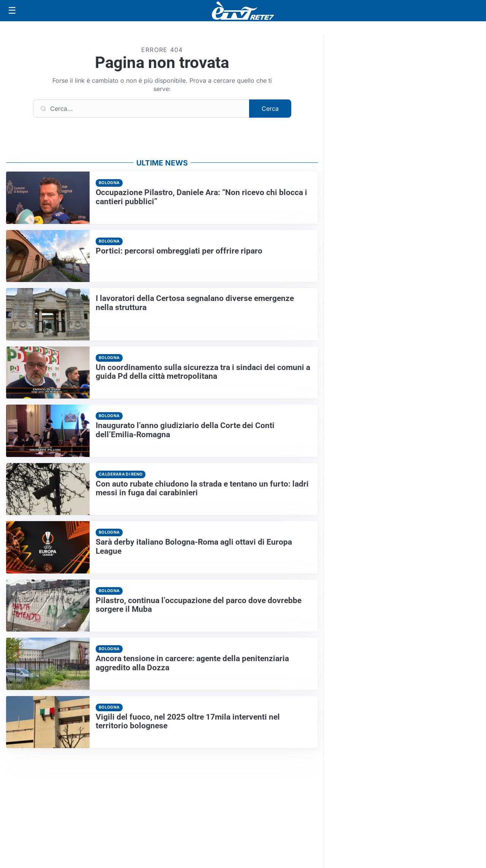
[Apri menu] (12, 11)
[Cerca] (141, 109)
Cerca (270, 109)
